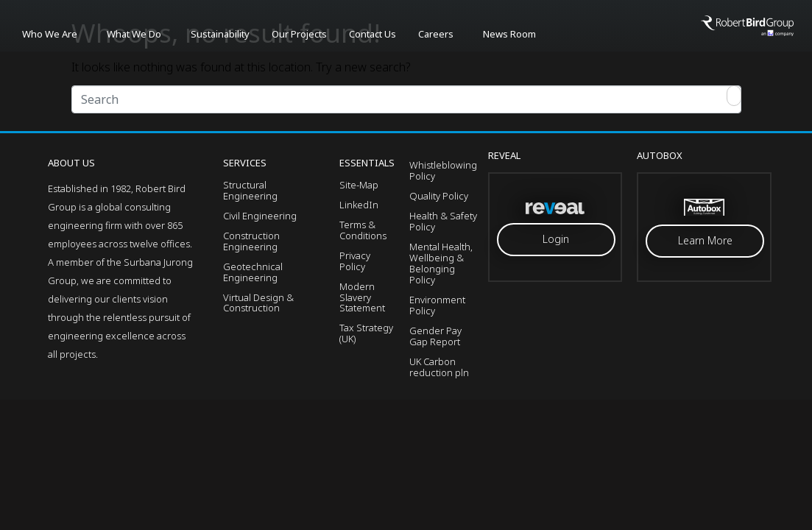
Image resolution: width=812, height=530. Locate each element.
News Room (509, 34)
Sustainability (220, 34)
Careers (436, 34)
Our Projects (299, 34)
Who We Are (50, 34)
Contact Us (373, 34)
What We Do (134, 34)
